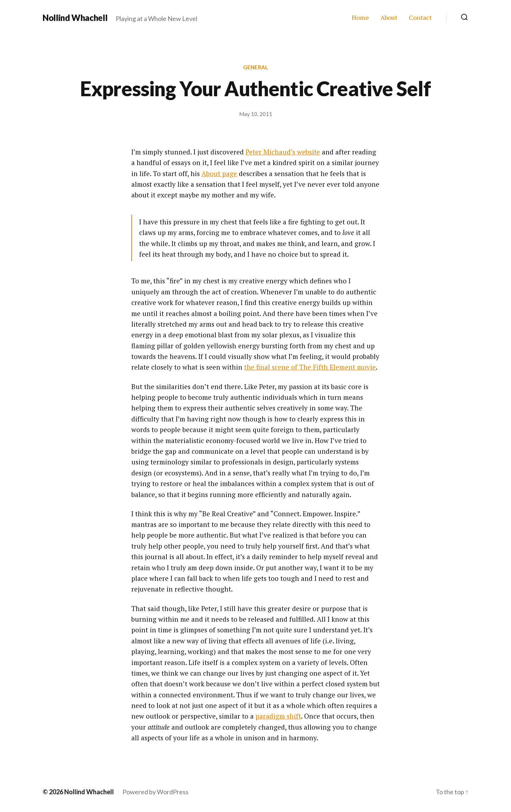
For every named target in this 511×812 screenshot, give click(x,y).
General (255, 67)
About (389, 18)
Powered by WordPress (155, 792)
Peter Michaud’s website (283, 152)
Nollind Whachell (75, 18)
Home (360, 18)
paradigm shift (278, 716)
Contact (420, 18)
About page (219, 173)
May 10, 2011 (256, 114)
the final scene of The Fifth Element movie (310, 367)
